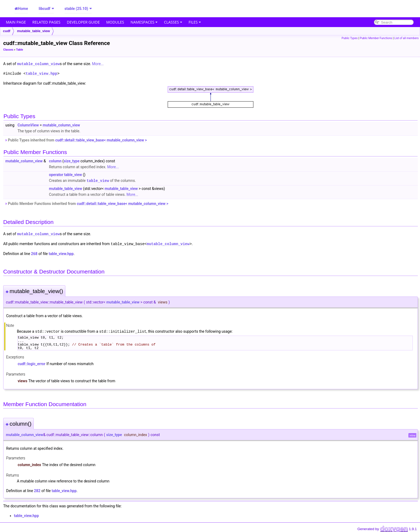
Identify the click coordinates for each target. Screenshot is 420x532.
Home (23, 9)
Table (20, 50)
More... (98, 64)
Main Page (16, 22)
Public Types (350, 38)
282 (37, 489)
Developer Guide (83, 22)
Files (195, 22)
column (55, 161)
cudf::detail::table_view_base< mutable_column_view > (101, 140)
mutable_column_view (39, 64)
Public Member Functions (376, 38)
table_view (98, 180)
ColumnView (28, 125)
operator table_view (65, 174)
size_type (72, 161)
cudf (7, 31)
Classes (173, 22)
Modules (115, 22)
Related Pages (46, 22)
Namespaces (144, 22)
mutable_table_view (33, 31)
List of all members (406, 38)
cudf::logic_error (31, 362)
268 (34, 253)
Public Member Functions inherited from (87, 203)
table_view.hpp (42, 73)
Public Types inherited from (76, 140)
